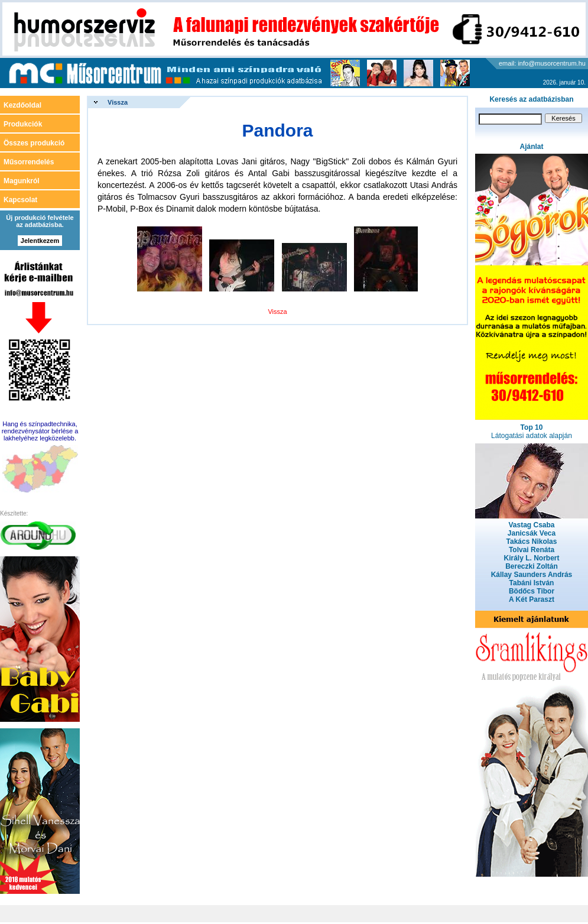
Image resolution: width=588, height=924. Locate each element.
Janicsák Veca (532, 533)
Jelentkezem (40, 241)
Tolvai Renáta (532, 550)
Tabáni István (532, 583)
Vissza (118, 102)
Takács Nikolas (532, 542)
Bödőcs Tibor (532, 591)
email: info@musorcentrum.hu (542, 63)
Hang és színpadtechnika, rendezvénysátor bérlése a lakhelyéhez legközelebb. (40, 431)
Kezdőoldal (22, 105)
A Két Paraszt (532, 599)
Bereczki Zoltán (532, 566)
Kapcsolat (20, 200)
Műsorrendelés (29, 162)
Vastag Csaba (531, 525)
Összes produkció (34, 143)
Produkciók (23, 124)
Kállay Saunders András (532, 575)
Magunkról (22, 181)
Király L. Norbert (531, 558)
